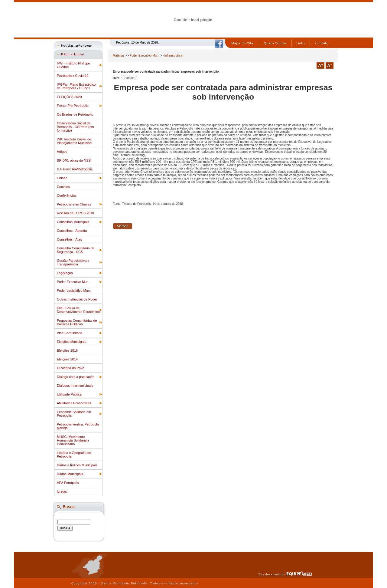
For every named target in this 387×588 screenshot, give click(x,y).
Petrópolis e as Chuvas (74, 204)
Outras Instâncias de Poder (77, 299)
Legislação (65, 273)
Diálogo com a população (76, 377)
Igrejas (62, 491)
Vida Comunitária (70, 333)
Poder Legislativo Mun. (74, 291)
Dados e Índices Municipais (77, 465)
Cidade (62, 178)
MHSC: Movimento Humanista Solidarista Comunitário (73, 440)
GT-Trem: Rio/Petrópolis (75, 169)
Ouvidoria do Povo (71, 368)
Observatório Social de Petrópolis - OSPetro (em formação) (75, 127)
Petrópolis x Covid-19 (73, 76)
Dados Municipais (70, 474)
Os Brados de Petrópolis (75, 114)
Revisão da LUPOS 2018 (75, 213)
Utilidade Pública (69, 394)
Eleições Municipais (72, 342)
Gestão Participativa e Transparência (73, 262)
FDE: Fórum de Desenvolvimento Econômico (78, 310)
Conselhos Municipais (73, 222)
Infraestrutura (173, 56)
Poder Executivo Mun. (73, 282)
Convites (63, 187)
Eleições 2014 (67, 359)
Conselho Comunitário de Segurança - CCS (76, 250)
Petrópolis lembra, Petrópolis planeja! (78, 426)
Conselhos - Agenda (72, 231)
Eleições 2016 (67, 350)
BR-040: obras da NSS (74, 160)
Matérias (119, 56)
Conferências (67, 195)
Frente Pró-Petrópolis (73, 106)
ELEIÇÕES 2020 (69, 97)
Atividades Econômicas (74, 403)
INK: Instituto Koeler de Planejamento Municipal (75, 141)
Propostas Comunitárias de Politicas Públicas (77, 322)
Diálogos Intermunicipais (75, 386)
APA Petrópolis (68, 483)
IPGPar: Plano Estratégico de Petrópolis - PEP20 (76, 86)
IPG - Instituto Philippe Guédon (73, 65)
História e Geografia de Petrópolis (74, 455)
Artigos (62, 152)
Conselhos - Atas (69, 239)
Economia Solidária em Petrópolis (74, 414)
